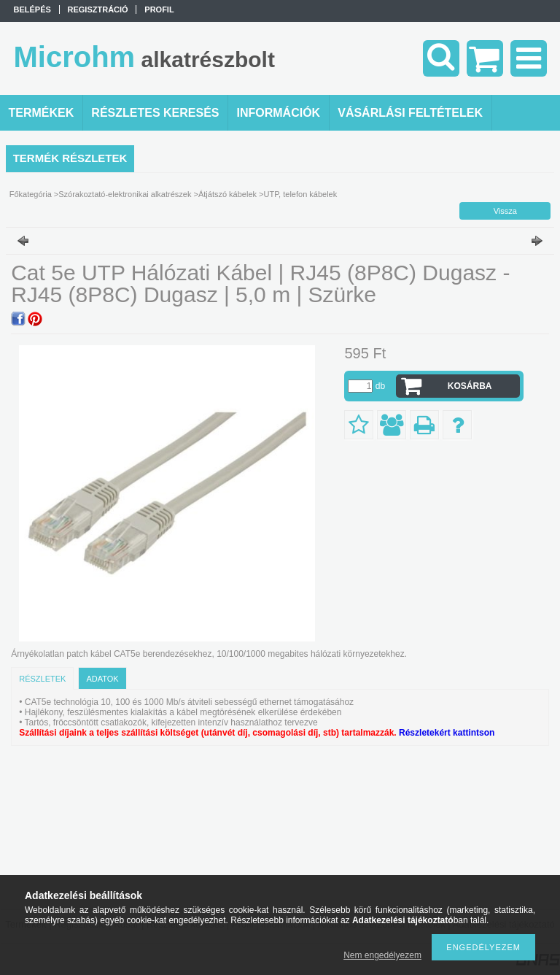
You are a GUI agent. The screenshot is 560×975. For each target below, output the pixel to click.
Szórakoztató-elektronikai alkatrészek (125, 194)
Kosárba (470, 386)
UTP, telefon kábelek (301, 194)
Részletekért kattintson (447, 733)
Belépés (32, 9)
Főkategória (31, 194)
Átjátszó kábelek (227, 194)
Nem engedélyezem (382, 955)
